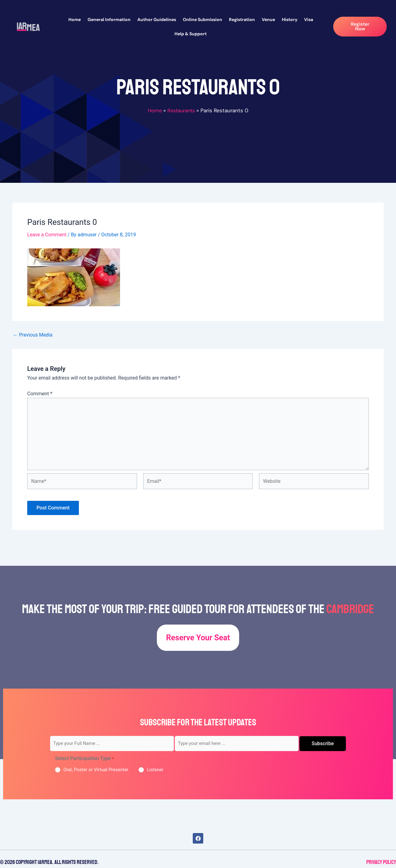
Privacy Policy (381, 862)
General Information (109, 19)
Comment (40, 393)
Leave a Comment (47, 235)
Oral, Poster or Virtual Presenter (96, 770)
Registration (242, 19)
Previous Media (33, 335)
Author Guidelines (157, 19)
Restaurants (181, 110)
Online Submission (202, 19)
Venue (268, 19)
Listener (155, 770)
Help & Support (191, 34)
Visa (309, 19)
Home (75, 19)
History (290, 19)
